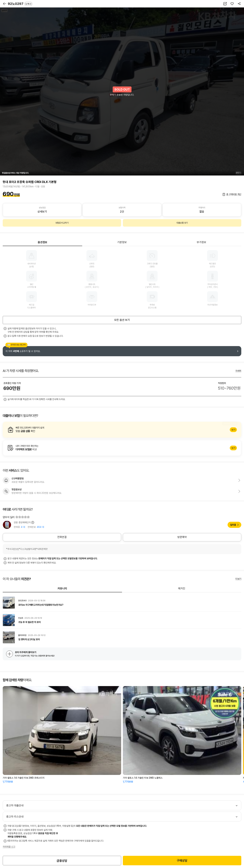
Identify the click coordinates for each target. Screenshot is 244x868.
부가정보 (201, 242)
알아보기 (122, 430)
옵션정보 (43, 242)
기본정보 (122, 242)
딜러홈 (233, 525)
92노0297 (20, 4)
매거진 (182, 589)
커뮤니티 (62, 589)
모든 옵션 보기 (122, 320)
